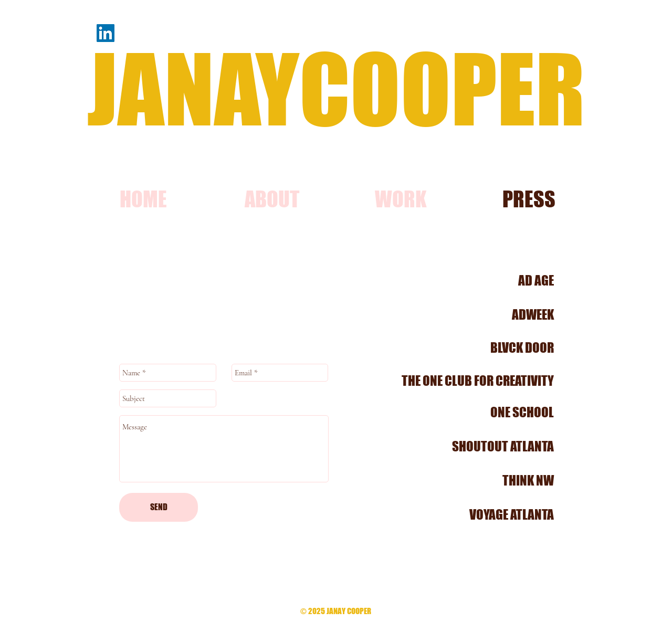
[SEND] (159, 507)
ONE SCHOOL (522, 412)
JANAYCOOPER (336, 89)
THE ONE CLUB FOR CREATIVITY (478, 381)
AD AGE (536, 280)
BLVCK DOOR (522, 347)
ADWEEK (533, 314)
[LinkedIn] (106, 33)
